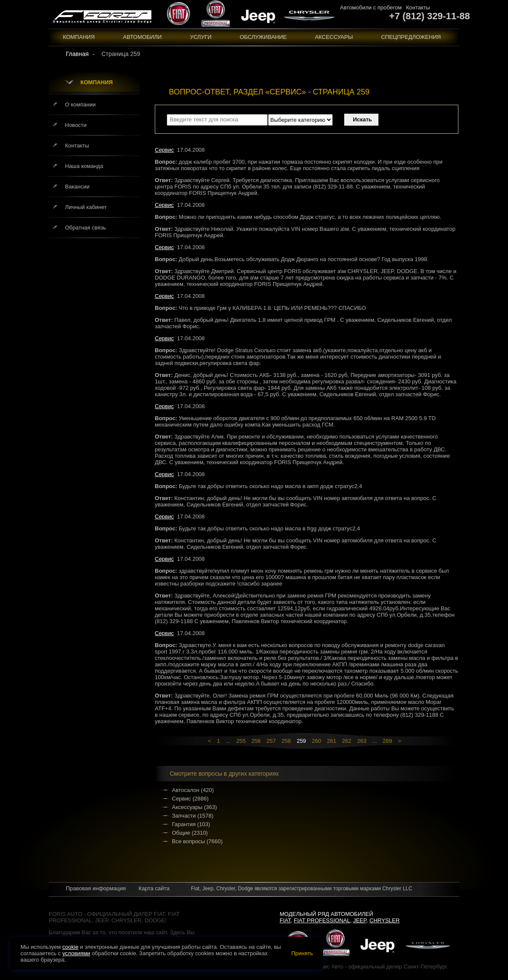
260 (316, 741)
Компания (79, 37)
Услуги (201, 37)
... (228, 741)
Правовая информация (96, 888)
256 (256, 741)
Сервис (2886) (190, 799)
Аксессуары (334, 37)
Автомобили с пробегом (371, 7)
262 (347, 741)
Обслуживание (263, 37)
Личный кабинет (86, 207)
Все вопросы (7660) (197, 841)
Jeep (360, 920)
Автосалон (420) (193, 790)
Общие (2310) (190, 833)
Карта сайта (154, 888)
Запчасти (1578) (193, 816)
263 (362, 741)
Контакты (418, 7)
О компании (80, 104)
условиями (76, 953)
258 (286, 741)
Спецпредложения (411, 37)
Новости (76, 125)
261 (332, 741)
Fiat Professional (322, 920)
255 (241, 741)
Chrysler (385, 920)
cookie (71, 947)
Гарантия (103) (191, 824)
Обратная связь (86, 228)
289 (387, 741)
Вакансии (77, 187)
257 (271, 741)
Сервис (164, 150)
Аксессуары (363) (194, 807)
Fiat (285, 920)
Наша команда (84, 166)
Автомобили (143, 37)
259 (301, 741)
